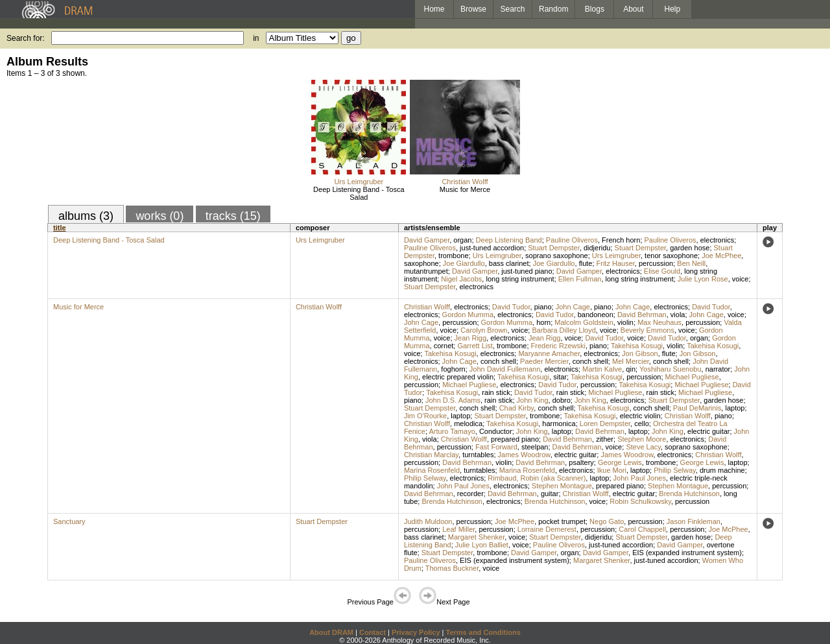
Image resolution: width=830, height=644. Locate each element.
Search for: (26, 38)
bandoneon (596, 315)
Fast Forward (496, 447)
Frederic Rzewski (558, 346)
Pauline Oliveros (572, 240)
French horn (621, 240)
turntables (478, 455)
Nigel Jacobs (461, 279)
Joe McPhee (721, 256)
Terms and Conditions (483, 632)
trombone (453, 256)
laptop (735, 408)
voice (741, 279)
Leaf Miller (458, 529)
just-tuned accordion (492, 248)
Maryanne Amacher (549, 353)
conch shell (498, 361)
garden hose (690, 248)
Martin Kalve (602, 369)
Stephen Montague (562, 486)
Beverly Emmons (647, 330)
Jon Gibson (640, 353)
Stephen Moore (642, 439)
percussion (656, 263)
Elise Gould (662, 271)
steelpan (535, 447)
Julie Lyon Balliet (482, 545)
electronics (717, 240)
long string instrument (520, 279)
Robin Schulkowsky (640, 501)
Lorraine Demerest (547, 529)
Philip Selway (675, 470)
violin (625, 322)
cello (642, 423)
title (60, 228)
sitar (560, 377)
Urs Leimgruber (359, 182)
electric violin (640, 416)
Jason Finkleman (694, 521)
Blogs (595, 9)
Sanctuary (69, 521)
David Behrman (642, 315)
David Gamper (427, 240)
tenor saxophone (671, 256)
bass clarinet (509, 263)
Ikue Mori (612, 470)
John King (533, 400)
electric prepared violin (458, 377)
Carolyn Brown (484, 330)
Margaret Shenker (476, 537)
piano (543, 307)
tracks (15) (233, 216)
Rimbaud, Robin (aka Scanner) (537, 478)
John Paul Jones (640, 478)
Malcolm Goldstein (584, 322)
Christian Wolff (465, 182)
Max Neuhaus (659, 322)
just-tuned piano (527, 271)
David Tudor (511, 307)
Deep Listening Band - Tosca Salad (359, 193)
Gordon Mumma (468, 315)
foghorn (453, 369)
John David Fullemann (505, 369)
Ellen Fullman (580, 279)
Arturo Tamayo (452, 431)
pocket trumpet (562, 521)
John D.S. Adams (453, 400)
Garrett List (475, 346)
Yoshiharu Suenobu (670, 369)
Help (673, 9)
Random (553, 9)
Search (513, 9)
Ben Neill (691, 263)
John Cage (573, 307)
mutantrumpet (426, 271)
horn (543, 322)
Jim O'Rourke (425, 416)
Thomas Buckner (452, 568)
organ (462, 240)
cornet (444, 346)
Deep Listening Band (509, 240)
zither (605, 439)
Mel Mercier (631, 361)
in (256, 38)
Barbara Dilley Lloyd (563, 330)
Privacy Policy (416, 632)
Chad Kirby (517, 408)
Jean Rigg (471, 338)
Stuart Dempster (553, 248)
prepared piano (515, 439)
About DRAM (331, 632)
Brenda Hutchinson (689, 494)
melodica (468, 423)
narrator (718, 369)
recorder (470, 494)
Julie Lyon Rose (703, 279)
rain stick (496, 392)
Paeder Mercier (544, 361)
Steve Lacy (643, 447)
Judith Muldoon (428, 521)
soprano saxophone (557, 256)
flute (586, 263)
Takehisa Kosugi (637, 346)
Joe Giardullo (464, 263)
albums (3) (86, 216)
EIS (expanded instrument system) (687, 553)
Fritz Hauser (616, 263)
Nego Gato (607, 521)
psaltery (581, 462)
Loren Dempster (605, 423)
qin (631, 369)
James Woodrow (524, 455)
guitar (550, 494)
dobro (562, 400)
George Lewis (620, 462)
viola (678, 315)
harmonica (559, 423)
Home (434, 9)
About (633, 9)
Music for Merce (465, 189)
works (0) (160, 216)
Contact (373, 632)
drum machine (722, 470)
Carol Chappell (642, 529)
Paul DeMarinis (697, 408)
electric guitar (708, 431)
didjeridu (597, 248)
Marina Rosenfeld (432, 470)
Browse (473, 9)
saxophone (421, 263)
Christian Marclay (431, 455)
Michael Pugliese (692, 377)
